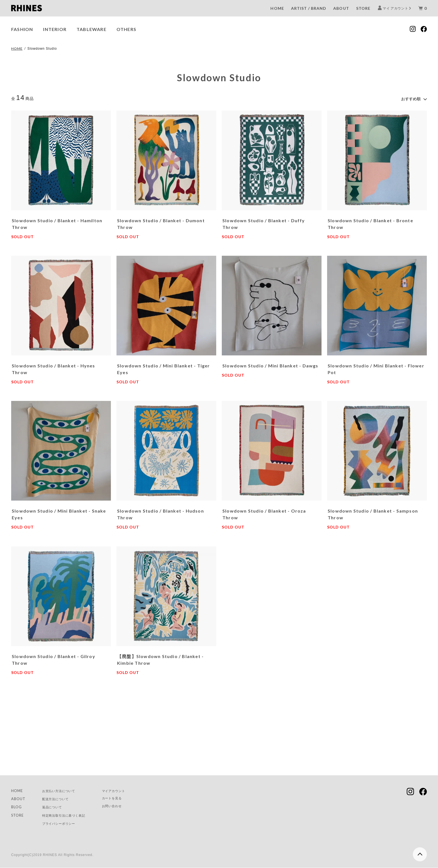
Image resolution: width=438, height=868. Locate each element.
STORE (363, 8)
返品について (56, 806)
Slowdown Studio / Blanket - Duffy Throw (264, 223)
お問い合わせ (128, 806)
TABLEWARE (91, 29)
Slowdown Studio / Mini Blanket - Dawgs (270, 364)
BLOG (17, 806)
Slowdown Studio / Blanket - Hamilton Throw (57, 223)
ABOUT (341, 8)
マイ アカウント (396, 8)
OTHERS (126, 29)
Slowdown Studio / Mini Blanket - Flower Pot (376, 368)
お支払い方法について (65, 789)
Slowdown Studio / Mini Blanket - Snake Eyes (59, 513)
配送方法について (60, 798)
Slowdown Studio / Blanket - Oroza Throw (264, 513)
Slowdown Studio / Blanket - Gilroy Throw (53, 658)
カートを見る (128, 798)
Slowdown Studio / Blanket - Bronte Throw (370, 223)
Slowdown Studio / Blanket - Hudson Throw (160, 513)
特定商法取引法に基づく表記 (71, 815)
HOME (277, 8)
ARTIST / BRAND (309, 8)
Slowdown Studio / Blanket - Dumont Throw (161, 223)
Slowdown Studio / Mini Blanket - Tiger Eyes (164, 368)
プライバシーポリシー (65, 823)
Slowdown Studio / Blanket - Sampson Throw (373, 513)
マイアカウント (130, 789)
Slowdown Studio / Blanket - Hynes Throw (53, 368)
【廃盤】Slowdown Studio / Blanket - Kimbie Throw (160, 658)
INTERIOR (55, 29)
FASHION (22, 29)
